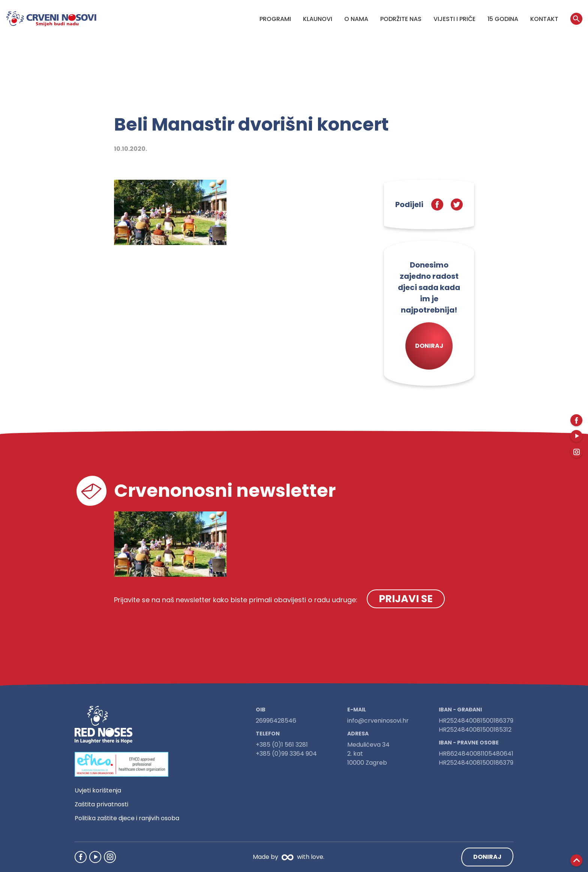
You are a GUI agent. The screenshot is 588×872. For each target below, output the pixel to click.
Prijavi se (406, 599)
